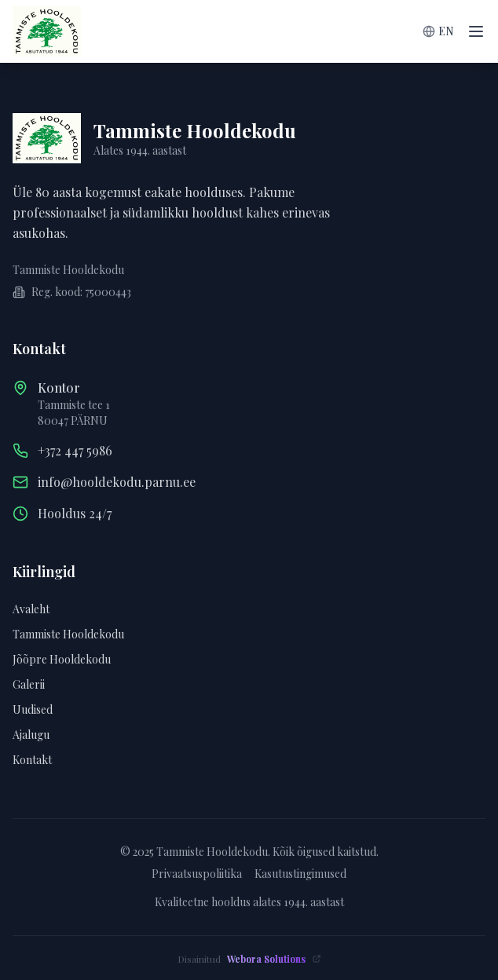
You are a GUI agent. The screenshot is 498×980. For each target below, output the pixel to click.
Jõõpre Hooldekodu (62, 659)
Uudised (33, 709)
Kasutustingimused (300, 874)
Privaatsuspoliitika (197, 874)
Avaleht (31, 609)
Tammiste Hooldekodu (68, 634)
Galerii (29, 684)
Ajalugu (31, 735)
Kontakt (32, 760)
